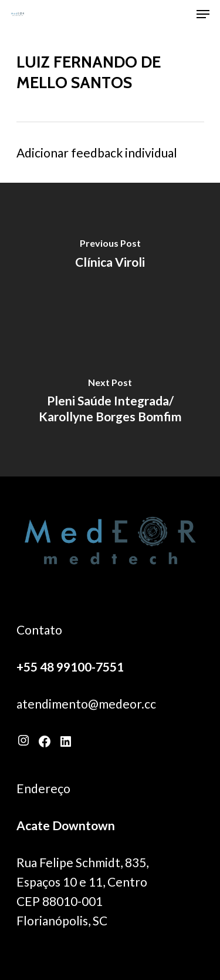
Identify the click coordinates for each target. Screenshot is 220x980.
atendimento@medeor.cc (86, 704)
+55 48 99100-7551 (70, 667)
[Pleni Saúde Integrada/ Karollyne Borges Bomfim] (110, 403)
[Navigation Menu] (203, 14)
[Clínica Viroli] (110, 256)
